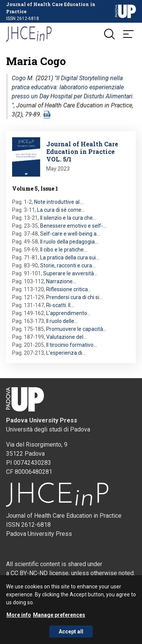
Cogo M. (23, 78)
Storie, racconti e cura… (68, 265)
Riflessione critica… (69, 289)
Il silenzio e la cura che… (68, 218)
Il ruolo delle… (62, 321)
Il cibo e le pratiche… (64, 250)
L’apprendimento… (68, 313)
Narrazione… (61, 281)
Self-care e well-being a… (70, 234)
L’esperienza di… (66, 353)
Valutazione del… (66, 337)
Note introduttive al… (59, 202)
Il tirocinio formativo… (72, 345)
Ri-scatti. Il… (60, 305)
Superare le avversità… (70, 273)
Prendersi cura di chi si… (74, 297)
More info (19, 620)
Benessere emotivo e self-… (73, 226)
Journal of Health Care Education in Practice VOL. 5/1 (82, 151)
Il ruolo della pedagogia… (69, 242)
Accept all (71, 636)
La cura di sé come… (61, 210)
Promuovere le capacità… (76, 329)
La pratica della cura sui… (70, 258)
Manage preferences (59, 620)
